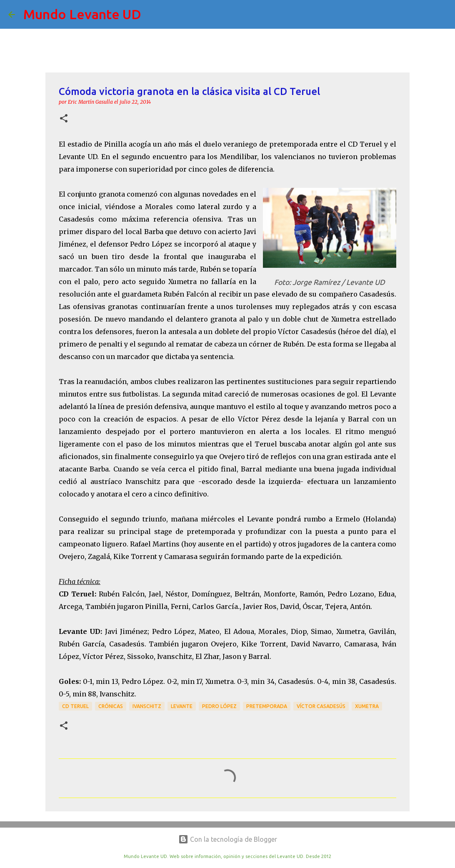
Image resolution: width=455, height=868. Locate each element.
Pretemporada (267, 706)
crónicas (111, 706)
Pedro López (219, 706)
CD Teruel (75, 706)
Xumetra (367, 706)
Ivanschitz (147, 706)
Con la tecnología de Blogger (228, 839)
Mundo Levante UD (82, 14)
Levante (182, 706)
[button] (64, 119)
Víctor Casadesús (321, 706)
